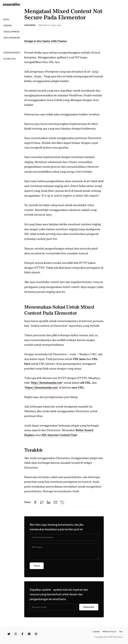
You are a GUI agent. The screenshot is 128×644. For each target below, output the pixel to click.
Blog (6, 19)
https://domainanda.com (41, 388)
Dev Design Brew (13, 38)
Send (37, 566)
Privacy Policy (109, 632)
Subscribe (89, 607)
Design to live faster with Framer (46, 41)
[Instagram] (16, 634)
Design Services (13, 53)
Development (12, 32)
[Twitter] (9, 634)
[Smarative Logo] (12, 4)
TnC (121, 632)
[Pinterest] (29, 634)
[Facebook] (22, 634)
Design (8, 25)
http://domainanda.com (47, 383)
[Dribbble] (36, 634)
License (96, 632)
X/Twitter (10, 59)
